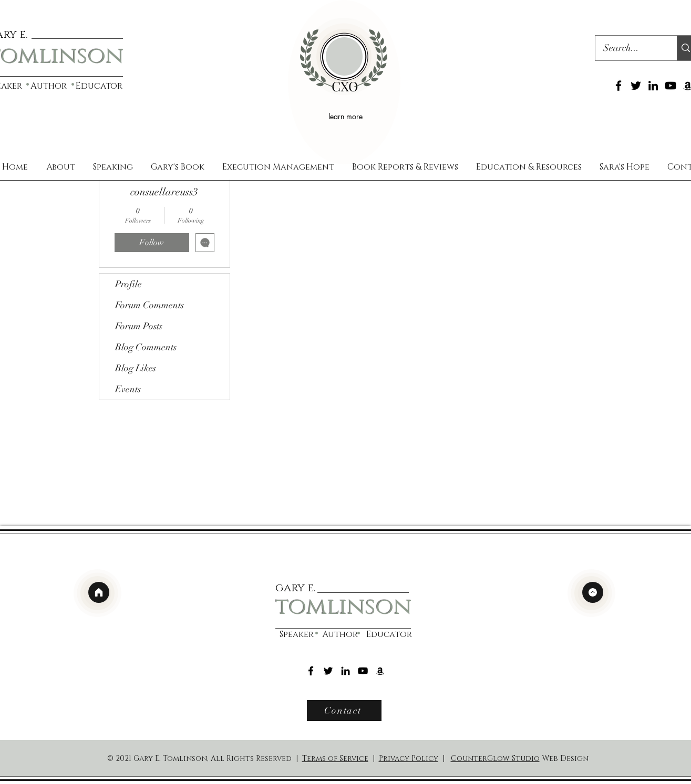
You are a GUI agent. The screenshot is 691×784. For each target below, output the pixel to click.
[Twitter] (636, 86)
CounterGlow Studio (495, 759)
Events (128, 389)
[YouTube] (671, 86)
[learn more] (347, 116)
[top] (593, 592)
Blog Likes (136, 368)
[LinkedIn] (653, 86)
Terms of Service (335, 759)
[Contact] (344, 710)
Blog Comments (146, 347)
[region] (344, 82)
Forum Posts (139, 326)
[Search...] (630, 48)
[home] (99, 592)
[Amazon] (380, 671)
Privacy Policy (409, 759)
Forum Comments (149, 305)
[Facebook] (618, 86)
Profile (128, 284)
